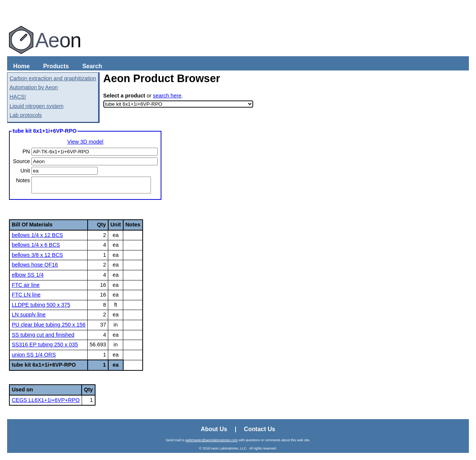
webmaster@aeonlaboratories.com (212, 440)
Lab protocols (25, 115)
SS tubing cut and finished (43, 335)
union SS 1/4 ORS (34, 355)
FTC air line (25, 285)
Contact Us (260, 429)
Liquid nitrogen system (36, 106)
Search (92, 66)
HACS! (18, 97)
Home (21, 66)
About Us (214, 429)
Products (56, 66)
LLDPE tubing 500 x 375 (41, 305)
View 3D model (85, 142)
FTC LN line (26, 295)
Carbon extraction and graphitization (53, 78)
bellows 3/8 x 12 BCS (37, 255)
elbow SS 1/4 (28, 275)
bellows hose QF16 (35, 265)
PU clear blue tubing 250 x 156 (48, 325)
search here (167, 96)
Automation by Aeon (34, 87)
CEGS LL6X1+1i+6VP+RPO (46, 400)
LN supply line (28, 315)
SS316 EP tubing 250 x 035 (45, 345)
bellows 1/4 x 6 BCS (36, 245)
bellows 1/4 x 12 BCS (37, 235)
